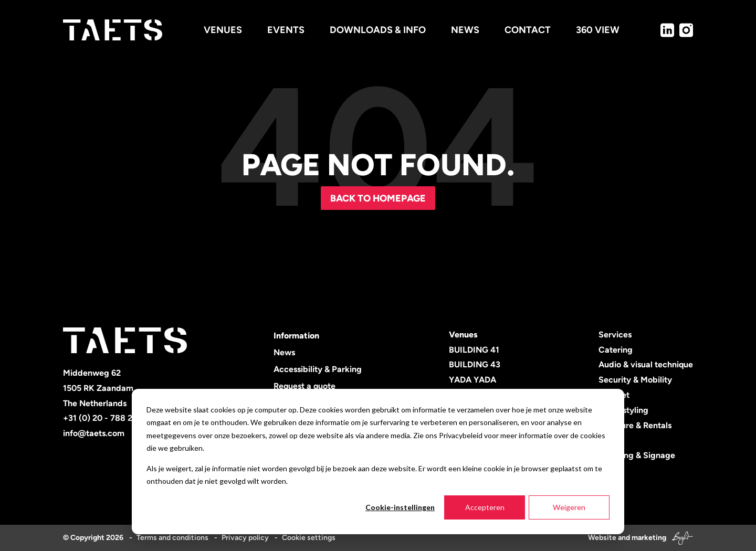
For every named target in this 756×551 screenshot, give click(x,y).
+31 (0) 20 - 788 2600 (105, 418)
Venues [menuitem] (223, 30)
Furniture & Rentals (635, 425)
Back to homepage (378, 198)
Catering (616, 350)
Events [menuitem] (286, 30)
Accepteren (485, 507)
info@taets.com (94, 433)
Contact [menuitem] (528, 30)
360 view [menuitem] (598, 30)
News (284, 352)
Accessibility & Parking (318, 369)
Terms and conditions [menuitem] (172, 538)
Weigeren (569, 507)
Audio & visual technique (646, 364)
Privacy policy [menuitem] (245, 538)
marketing (649, 538)
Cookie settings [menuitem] (309, 538)
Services (615, 335)
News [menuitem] (465, 30)
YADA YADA (472, 380)
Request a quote (304, 386)
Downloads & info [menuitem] (378, 30)
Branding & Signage (637, 455)
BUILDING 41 (474, 350)
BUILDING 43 (475, 364)
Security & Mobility (635, 380)
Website (602, 538)
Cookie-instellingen (400, 507)
